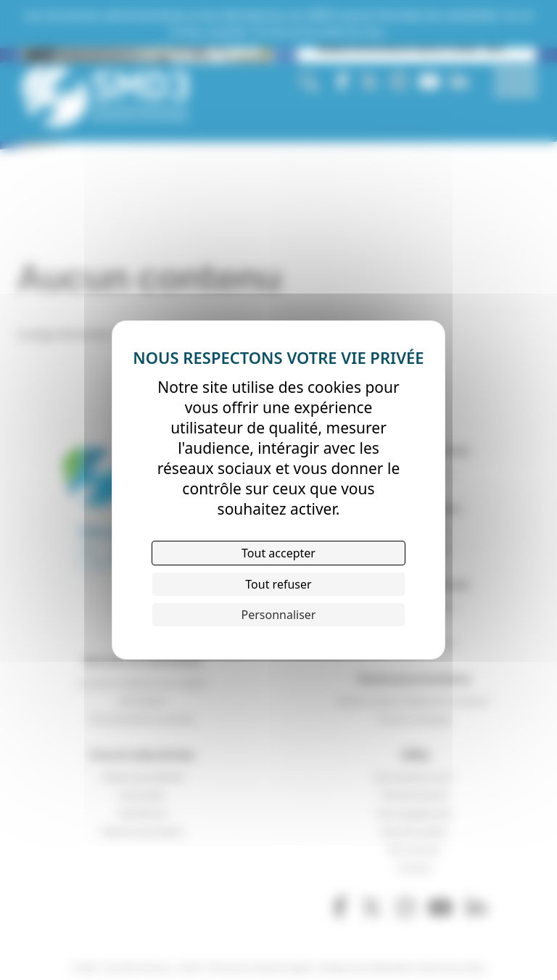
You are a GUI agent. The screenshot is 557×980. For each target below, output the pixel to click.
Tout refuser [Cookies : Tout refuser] (278, 584)
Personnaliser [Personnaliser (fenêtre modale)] (279, 615)
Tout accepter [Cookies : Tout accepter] (278, 553)
